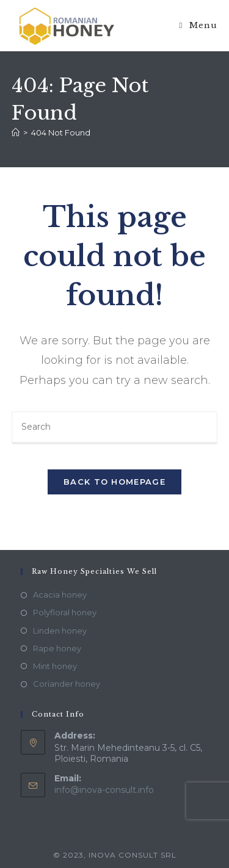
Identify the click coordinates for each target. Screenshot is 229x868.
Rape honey (57, 648)
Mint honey (55, 666)
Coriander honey (67, 684)
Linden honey (60, 631)
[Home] (16, 132)
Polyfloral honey (65, 612)
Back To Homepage (114, 482)
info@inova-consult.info (104, 790)
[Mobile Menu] (199, 25)
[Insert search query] (115, 428)
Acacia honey (60, 595)
